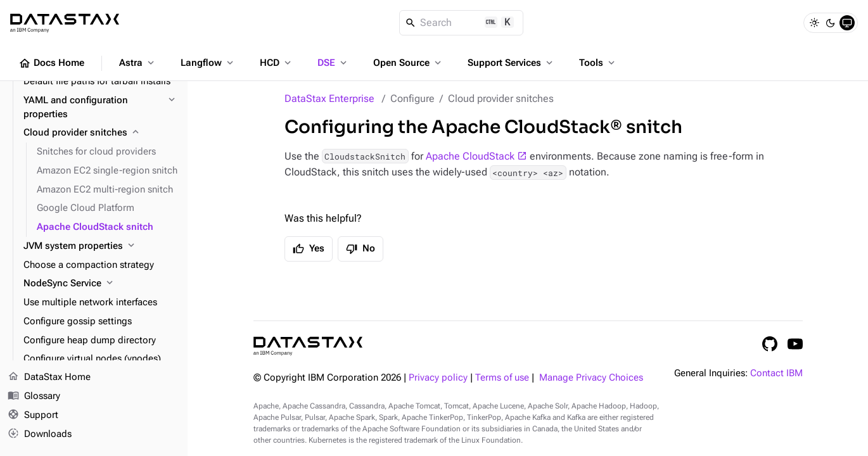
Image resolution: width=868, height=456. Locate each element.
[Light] (814, 23)
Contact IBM (776, 373)
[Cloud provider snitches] (100, 133)
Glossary (34, 396)
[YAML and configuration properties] (100, 108)
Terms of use (502, 378)
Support (33, 415)
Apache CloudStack (470, 156)
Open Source (408, 63)
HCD (277, 63)
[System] (847, 23)
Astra (138, 63)
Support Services (511, 63)
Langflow (208, 63)
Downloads (40, 434)
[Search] (462, 23)
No (361, 249)
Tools (598, 63)
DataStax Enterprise (329, 98)
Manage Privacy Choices (591, 378)
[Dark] (831, 23)
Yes (309, 249)
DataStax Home (49, 377)
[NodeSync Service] (100, 284)
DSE (333, 63)
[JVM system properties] (100, 246)
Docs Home (51, 63)
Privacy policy (438, 378)
